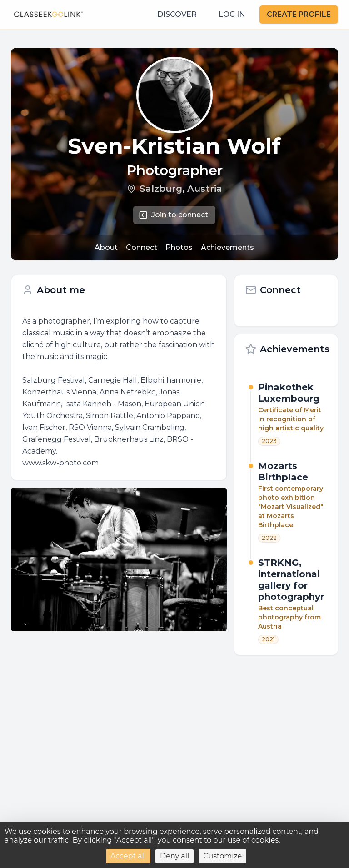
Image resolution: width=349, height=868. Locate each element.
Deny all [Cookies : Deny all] (174, 856)
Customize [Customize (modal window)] (222, 856)
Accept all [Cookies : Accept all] (128, 856)
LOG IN (232, 14)
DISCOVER (177, 14)
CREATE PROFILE (299, 14)
